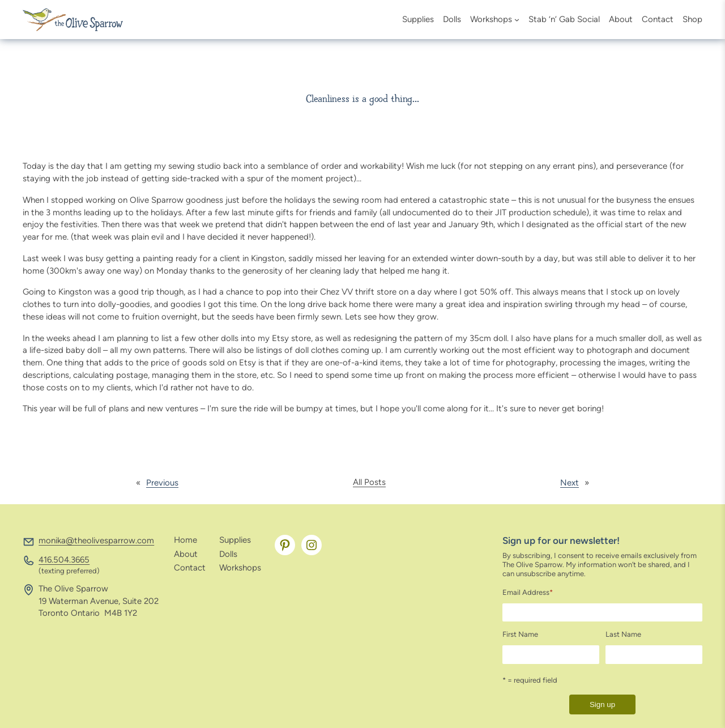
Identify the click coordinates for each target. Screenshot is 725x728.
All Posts (369, 482)
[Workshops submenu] (517, 20)
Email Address (528, 592)
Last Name (623, 634)
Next (570, 483)
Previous (162, 483)
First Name (520, 634)
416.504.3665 (64, 560)
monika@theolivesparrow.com (96, 540)
